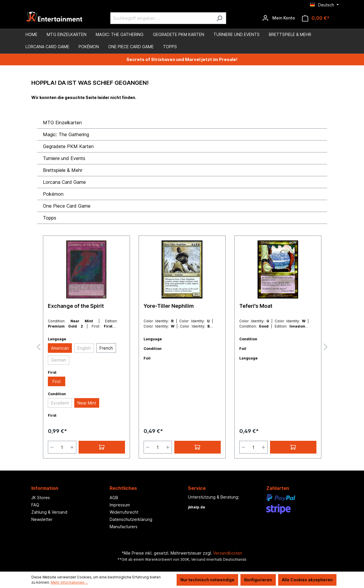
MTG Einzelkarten (62, 123)
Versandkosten (228, 553)
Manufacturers (124, 527)
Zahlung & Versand (49, 512)
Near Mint (87, 403)
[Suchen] (219, 18)
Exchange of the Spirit (76, 306)
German (59, 360)
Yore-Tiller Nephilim (169, 306)
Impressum (120, 505)
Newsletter (42, 519)
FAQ (35, 505)
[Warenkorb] (316, 18)
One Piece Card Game (67, 206)
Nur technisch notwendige (207, 580)
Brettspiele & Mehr (63, 170)
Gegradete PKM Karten (68, 146)
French (106, 348)
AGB (114, 498)
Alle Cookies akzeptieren (307, 580)
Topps (50, 218)
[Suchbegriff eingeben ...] (162, 18)
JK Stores (41, 498)
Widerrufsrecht (124, 512)
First (57, 381)
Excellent (60, 403)
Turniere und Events (64, 158)
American (60, 348)
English (84, 348)
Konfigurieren (258, 580)
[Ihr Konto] (279, 18)
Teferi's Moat (256, 306)
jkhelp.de (197, 507)
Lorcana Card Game (64, 182)
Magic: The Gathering (66, 134)
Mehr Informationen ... (69, 582)
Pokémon (53, 194)
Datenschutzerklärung (131, 519)
